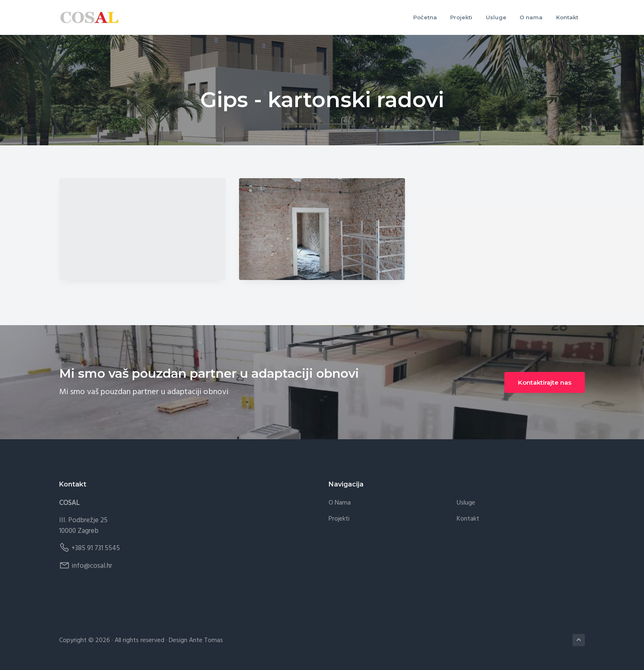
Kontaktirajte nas (545, 382)
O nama (340, 503)
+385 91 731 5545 (96, 548)
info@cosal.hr (92, 566)
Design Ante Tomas (196, 640)
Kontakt (468, 519)
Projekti (339, 519)
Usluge (466, 503)
